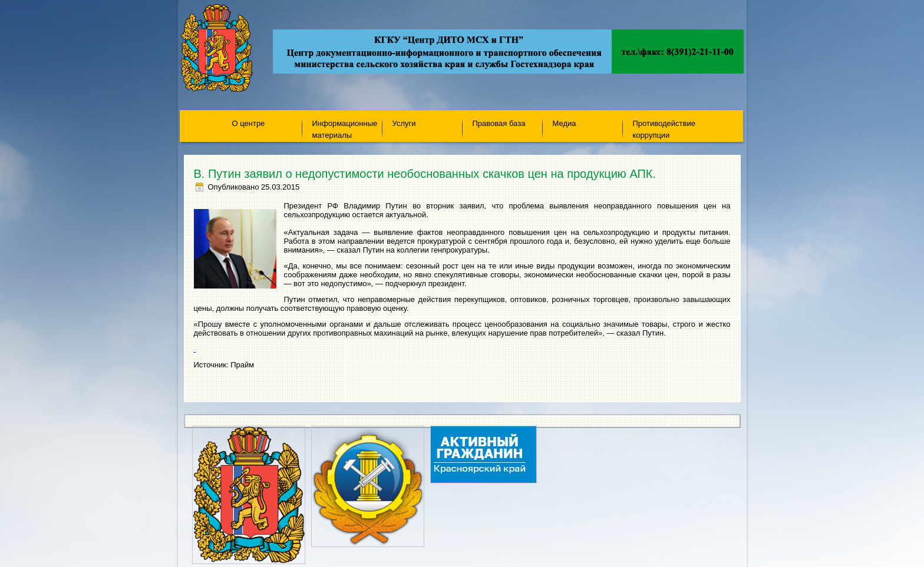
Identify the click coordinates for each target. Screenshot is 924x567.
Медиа (565, 123)
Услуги (404, 123)
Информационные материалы (345, 129)
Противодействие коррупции (664, 129)
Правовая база (499, 123)
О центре (249, 123)
